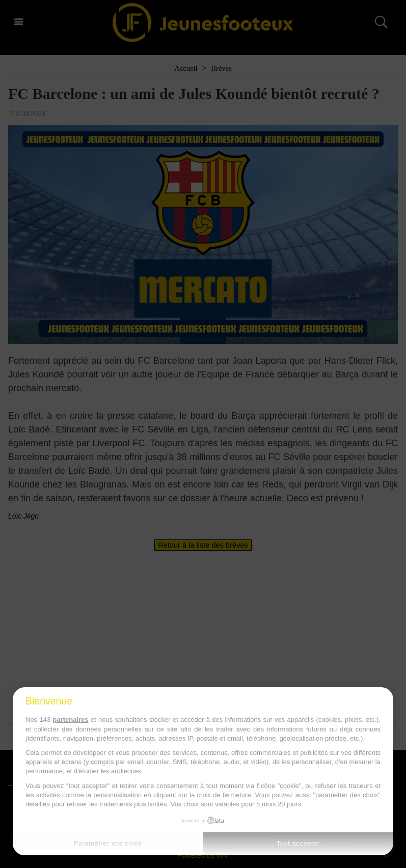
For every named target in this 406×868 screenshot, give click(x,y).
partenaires (70, 720)
